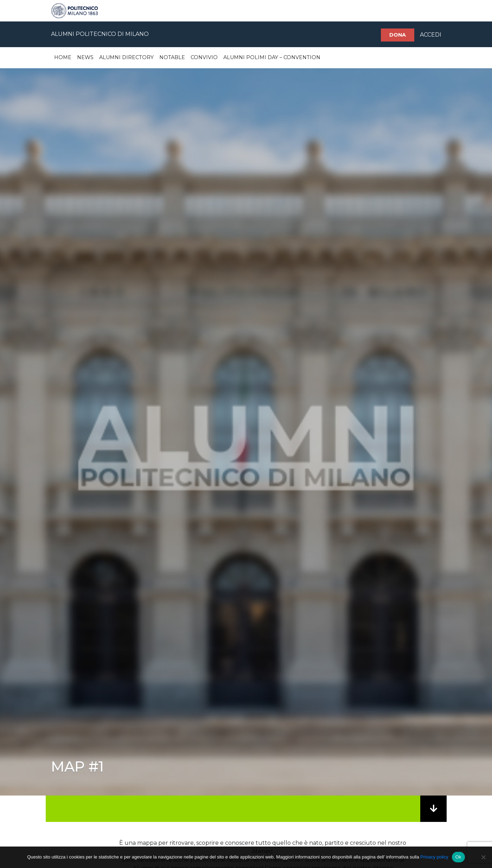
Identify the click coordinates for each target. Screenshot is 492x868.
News (85, 57)
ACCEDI (431, 35)
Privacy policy (434, 857)
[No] (483, 857)
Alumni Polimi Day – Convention (272, 57)
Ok (458, 857)
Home (63, 57)
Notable (172, 57)
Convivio (204, 57)
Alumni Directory (126, 57)
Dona (398, 35)
